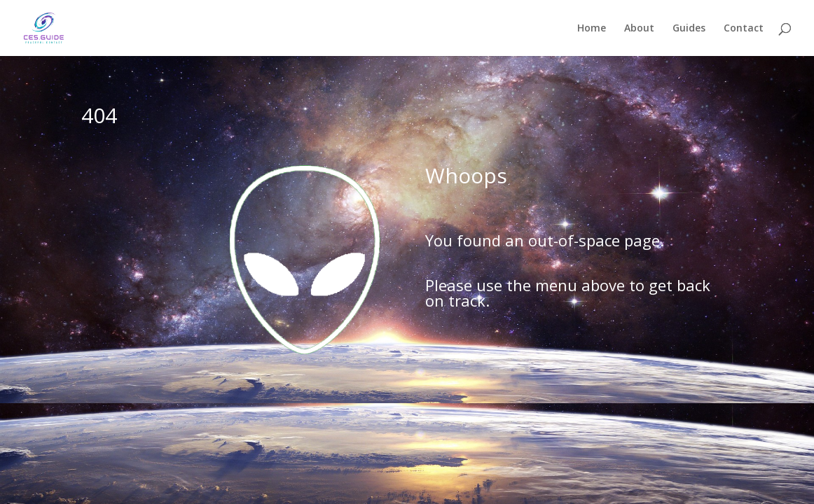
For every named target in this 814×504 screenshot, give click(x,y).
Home (592, 29)
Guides (689, 29)
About (639, 29)
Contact (744, 29)
